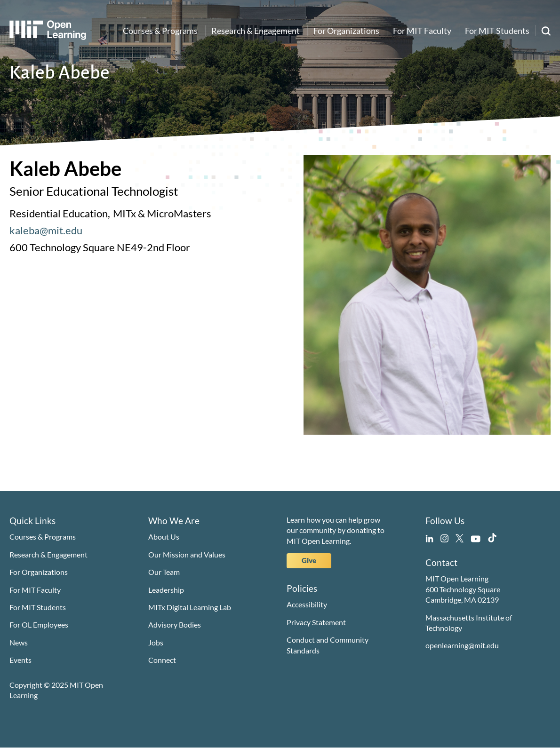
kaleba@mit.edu (46, 230)
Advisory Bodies (175, 625)
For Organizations (346, 31)
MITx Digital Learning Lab (190, 607)
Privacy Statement (316, 622)
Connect (162, 660)
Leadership (166, 590)
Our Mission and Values (187, 554)
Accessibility (307, 604)
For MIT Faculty (422, 31)
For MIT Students (497, 31)
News (19, 642)
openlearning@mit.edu (462, 645)
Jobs (156, 642)
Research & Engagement (256, 31)
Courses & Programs (160, 31)
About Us (164, 537)
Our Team (164, 572)
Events (20, 660)
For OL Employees (39, 625)
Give (309, 560)
